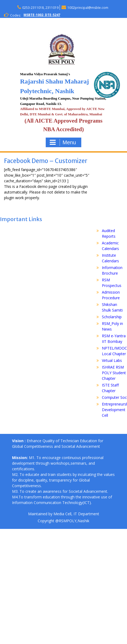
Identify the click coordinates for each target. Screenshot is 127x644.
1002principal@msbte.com (88, 8)
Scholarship (112, 317)
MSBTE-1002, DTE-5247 (42, 15)
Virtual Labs (112, 360)
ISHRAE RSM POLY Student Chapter (114, 373)
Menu (63, 142)
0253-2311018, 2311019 (40, 8)
